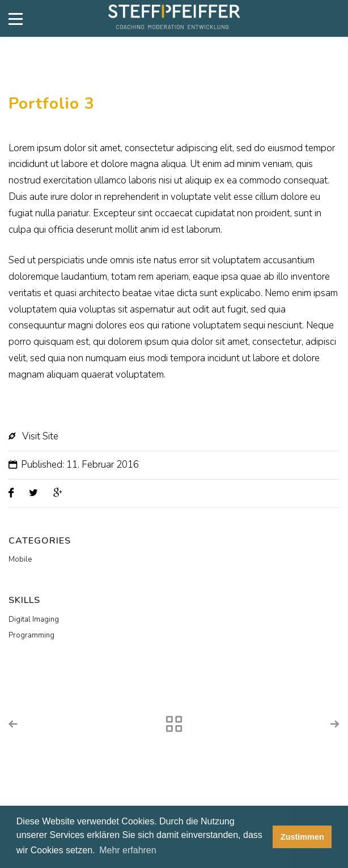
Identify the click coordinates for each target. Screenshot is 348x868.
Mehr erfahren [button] (128, 850)
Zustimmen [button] (302, 837)
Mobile (20, 559)
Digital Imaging (34, 619)
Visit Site (40, 436)
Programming (31, 635)
